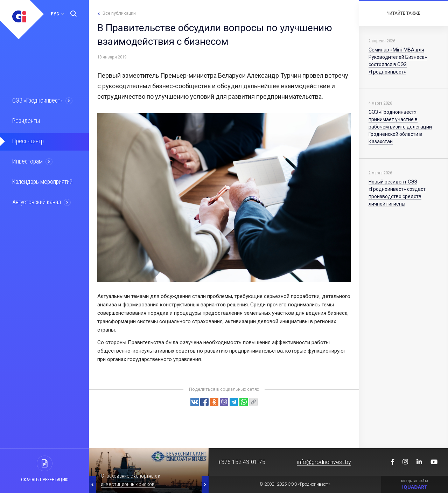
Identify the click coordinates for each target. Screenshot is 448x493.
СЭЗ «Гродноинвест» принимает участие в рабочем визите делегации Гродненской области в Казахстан (400, 127)
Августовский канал (36, 200)
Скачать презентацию (45, 480)
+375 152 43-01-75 (242, 462)
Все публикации (119, 13)
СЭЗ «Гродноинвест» (37, 100)
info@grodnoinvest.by (324, 462)
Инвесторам (27, 160)
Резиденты (25, 120)
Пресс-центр (27, 140)
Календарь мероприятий (42, 180)
